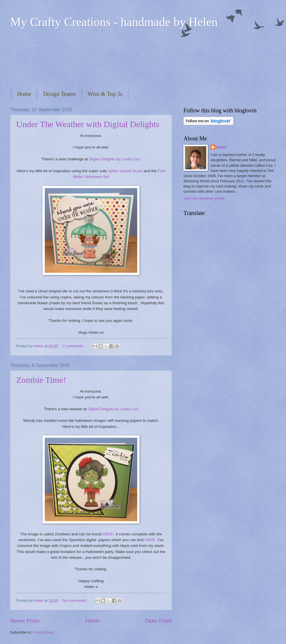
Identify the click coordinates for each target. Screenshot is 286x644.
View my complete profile (204, 198)
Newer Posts (25, 621)
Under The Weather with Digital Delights (88, 124)
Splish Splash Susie (125, 171)
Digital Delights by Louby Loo (114, 159)
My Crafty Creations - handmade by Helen (114, 22)
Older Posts (158, 621)
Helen (221, 147)
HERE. (108, 534)
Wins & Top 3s (105, 94)
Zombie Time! (41, 380)
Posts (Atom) (44, 632)
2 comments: (74, 346)
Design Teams (59, 94)
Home (24, 94)
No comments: (75, 601)
